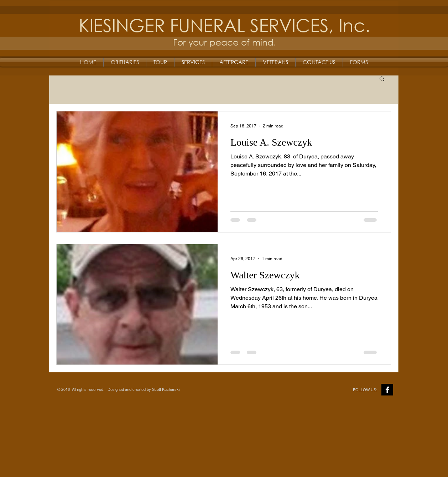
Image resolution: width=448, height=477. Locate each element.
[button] (382, 79)
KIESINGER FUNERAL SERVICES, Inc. (224, 25)
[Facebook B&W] (387, 390)
